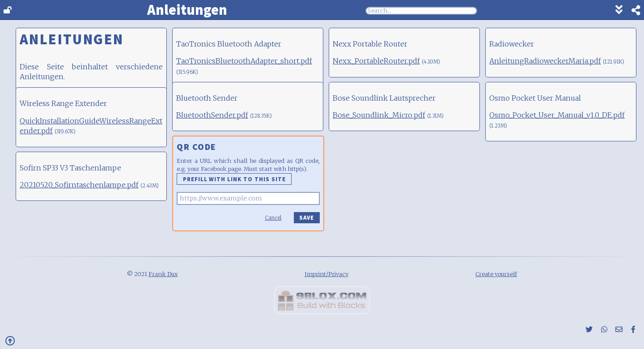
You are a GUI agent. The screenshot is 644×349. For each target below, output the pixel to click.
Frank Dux (163, 274)
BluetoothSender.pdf (212, 115)
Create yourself (496, 274)
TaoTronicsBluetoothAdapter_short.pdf (244, 61)
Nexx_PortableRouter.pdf (376, 61)
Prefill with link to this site (234, 179)
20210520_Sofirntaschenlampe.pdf (79, 185)
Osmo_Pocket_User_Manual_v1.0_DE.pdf (557, 115)
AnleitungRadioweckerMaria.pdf (545, 61)
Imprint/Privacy (326, 274)
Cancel (273, 218)
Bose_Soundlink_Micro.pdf (379, 115)
